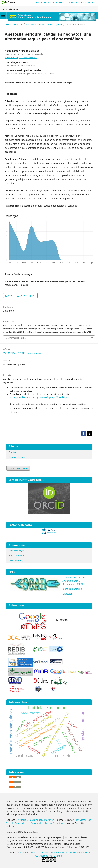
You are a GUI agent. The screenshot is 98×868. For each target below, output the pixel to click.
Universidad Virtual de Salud (50, 2)
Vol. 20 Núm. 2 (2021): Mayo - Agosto (44, 24)
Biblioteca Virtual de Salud (80, 2)
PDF (10, 295)
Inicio (7, 24)
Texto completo (27, 295)
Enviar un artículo (18, 468)
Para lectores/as (17, 551)
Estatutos (67, 594)
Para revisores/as (17, 560)
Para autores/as (17, 555)
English (12, 452)
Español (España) (17, 457)
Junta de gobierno (72, 589)
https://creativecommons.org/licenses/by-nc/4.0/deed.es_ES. (39, 397)
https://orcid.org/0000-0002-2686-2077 (21, 58)
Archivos (18, 24)
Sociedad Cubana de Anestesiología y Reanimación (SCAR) (73, 581)
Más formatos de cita (16, 338)
